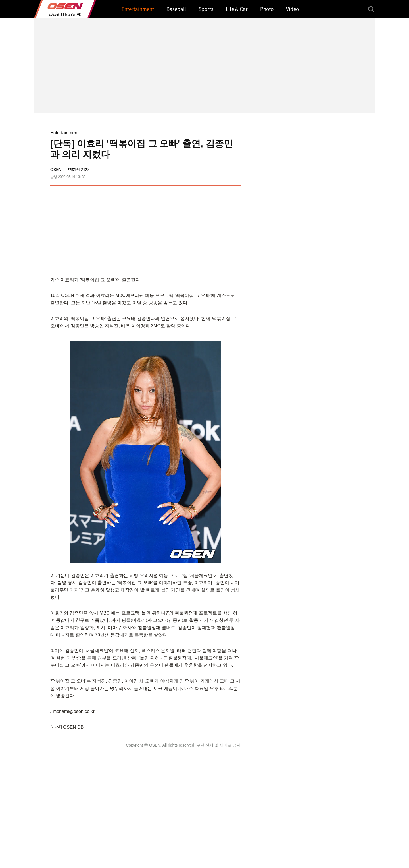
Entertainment (64, 133)
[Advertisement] (193, 230)
